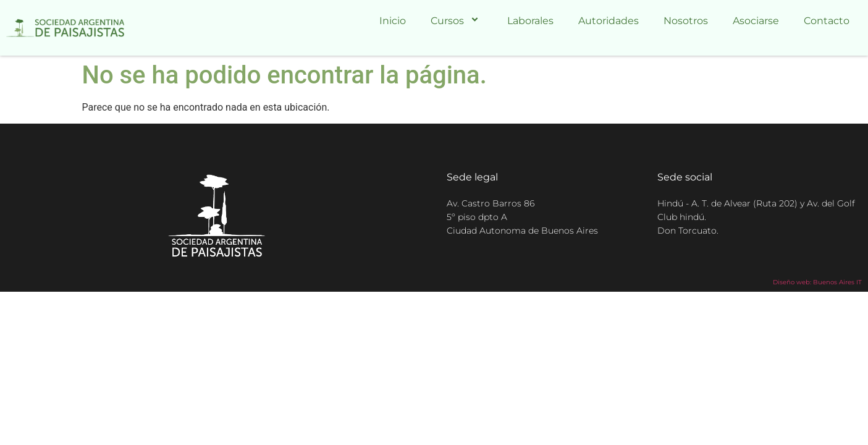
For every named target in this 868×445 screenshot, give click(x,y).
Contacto (827, 21)
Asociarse (756, 21)
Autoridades (609, 21)
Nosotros (686, 21)
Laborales (530, 21)
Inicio (393, 21)
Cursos (457, 21)
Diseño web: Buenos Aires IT (817, 282)
